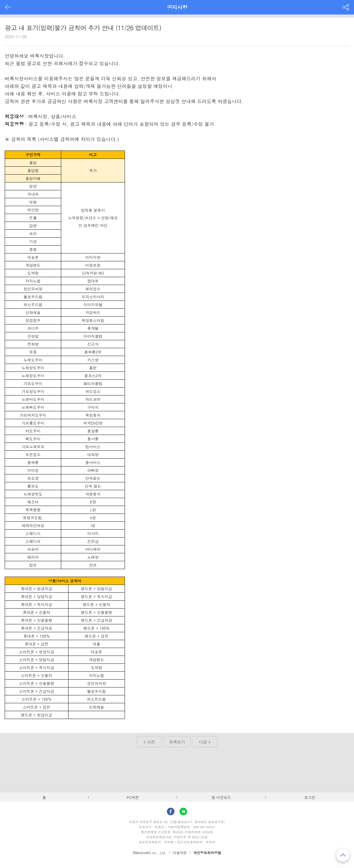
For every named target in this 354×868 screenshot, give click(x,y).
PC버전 (133, 797)
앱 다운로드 (221, 797)
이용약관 (180, 853)
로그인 (310, 797)
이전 (151, 742)
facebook (171, 812)
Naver (183, 812)
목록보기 (177, 742)
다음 (203, 742)
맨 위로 (343, 855)
